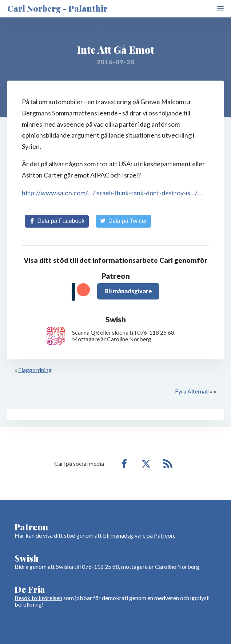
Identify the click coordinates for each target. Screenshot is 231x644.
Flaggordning (35, 370)
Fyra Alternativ (194, 391)
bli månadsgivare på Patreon (138, 535)
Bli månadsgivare (128, 291)
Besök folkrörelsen (38, 598)
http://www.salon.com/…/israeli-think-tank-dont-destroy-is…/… (112, 193)
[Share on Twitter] (124, 221)
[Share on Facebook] (57, 221)
